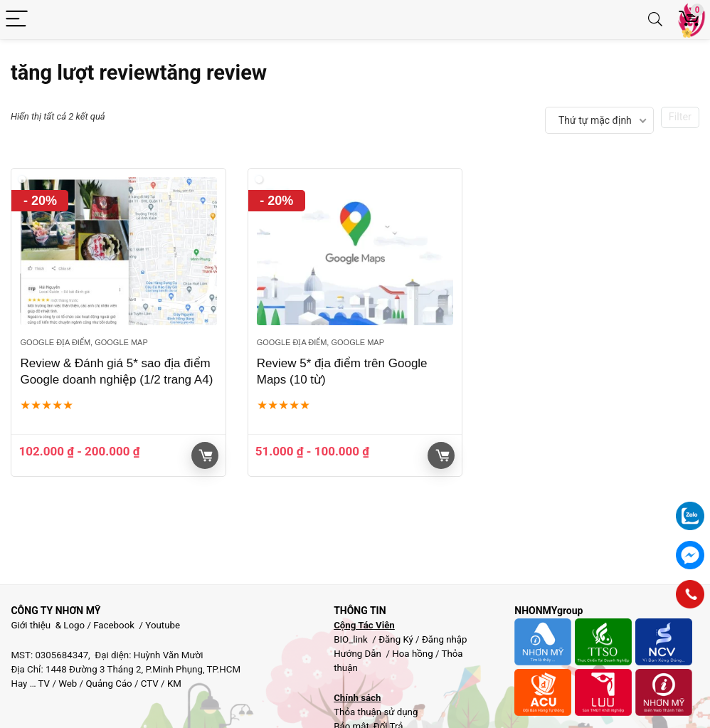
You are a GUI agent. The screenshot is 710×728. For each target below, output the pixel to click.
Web (68, 684)
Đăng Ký (397, 639)
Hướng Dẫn (359, 654)
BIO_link (352, 639)
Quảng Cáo (108, 684)
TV (43, 684)
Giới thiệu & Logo (48, 625)
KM (174, 684)
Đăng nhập (445, 639)
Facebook (114, 625)
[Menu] (17, 20)
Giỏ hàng (206, 455)
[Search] (655, 20)
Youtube (163, 625)
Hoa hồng (412, 654)
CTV (150, 684)
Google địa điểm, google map (84, 342)
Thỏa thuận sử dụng (376, 712)
